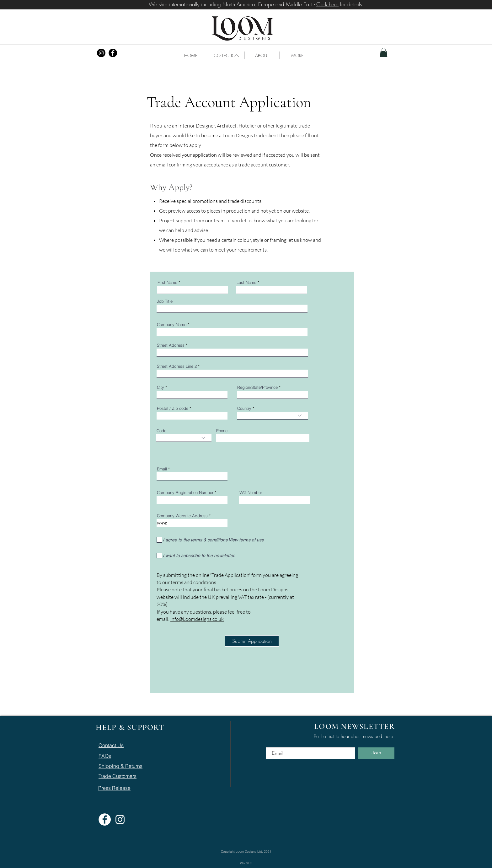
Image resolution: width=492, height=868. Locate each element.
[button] (227, 55)
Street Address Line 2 (177, 366)
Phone (222, 431)
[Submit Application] (252, 641)
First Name (167, 282)
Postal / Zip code (173, 408)
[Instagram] (101, 53)
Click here (327, 4)
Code (161, 431)
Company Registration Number (186, 493)
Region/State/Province (257, 387)
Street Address (171, 345)
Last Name (246, 282)
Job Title (165, 301)
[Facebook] (113, 53)
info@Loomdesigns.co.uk (197, 619)
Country (244, 408)
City (160, 387)
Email (162, 469)
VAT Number (251, 493)
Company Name (172, 325)
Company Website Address (182, 516)
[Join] (376, 753)
